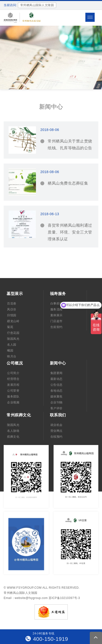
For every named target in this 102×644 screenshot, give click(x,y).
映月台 (12, 356)
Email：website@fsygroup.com (26, 598)
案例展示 (57, 315)
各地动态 (57, 391)
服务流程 (57, 309)
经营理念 (13, 379)
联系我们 (58, 415)
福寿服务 (58, 294)
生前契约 (57, 327)
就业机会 (57, 425)
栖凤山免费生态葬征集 (68, 183)
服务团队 (13, 397)
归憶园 (12, 315)
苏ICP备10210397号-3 (64, 598)
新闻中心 (58, 363)
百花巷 (12, 304)
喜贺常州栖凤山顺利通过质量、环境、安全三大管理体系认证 (70, 232)
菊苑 (10, 327)
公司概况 (15, 363)
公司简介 (13, 373)
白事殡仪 (57, 304)
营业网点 (57, 431)
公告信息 (57, 385)
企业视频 (13, 402)
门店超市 (57, 321)
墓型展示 (15, 294)
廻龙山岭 (13, 321)
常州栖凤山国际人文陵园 (21, 593)
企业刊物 (57, 402)
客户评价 (57, 408)
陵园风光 (13, 339)
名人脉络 (13, 431)
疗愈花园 (13, 333)
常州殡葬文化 (19, 415)
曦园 (10, 351)
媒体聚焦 (57, 397)
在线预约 (57, 437)
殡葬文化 (13, 437)
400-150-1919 (47, 639)
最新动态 (57, 379)
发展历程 (13, 385)
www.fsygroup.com (24, 588)
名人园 (12, 345)
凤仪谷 (12, 309)
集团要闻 (57, 373)
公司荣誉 (13, 391)
